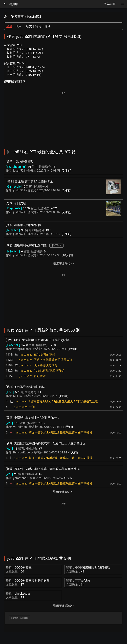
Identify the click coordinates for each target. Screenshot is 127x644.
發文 (29, 26)
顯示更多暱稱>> (63, 606)
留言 (38, 26)
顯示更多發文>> (63, 264)
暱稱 (47, 26)
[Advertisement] (63, 118)
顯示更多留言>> (63, 492)
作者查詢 (17, 17)
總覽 (9, 26)
